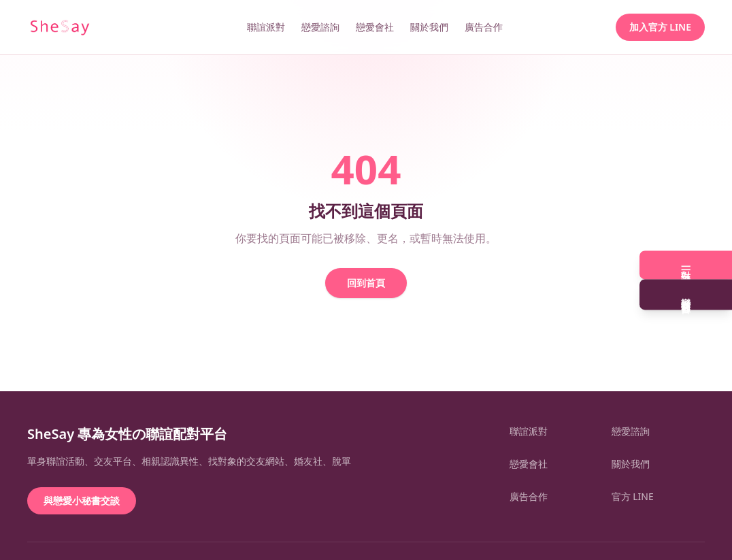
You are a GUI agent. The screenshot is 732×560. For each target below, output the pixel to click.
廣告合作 (484, 27)
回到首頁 (366, 283)
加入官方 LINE (660, 27)
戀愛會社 (375, 27)
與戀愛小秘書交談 (82, 500)
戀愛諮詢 (320, 27)
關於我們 (429, 27)
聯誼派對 (266, 27)
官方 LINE (633, 496)
